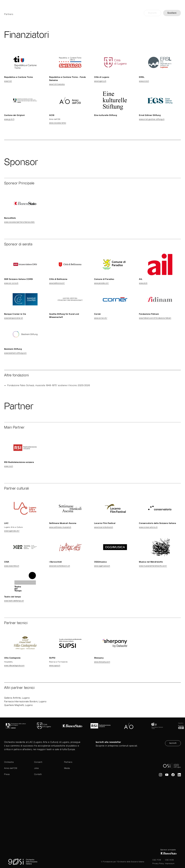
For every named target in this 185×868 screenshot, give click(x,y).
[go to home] (92, 10)
